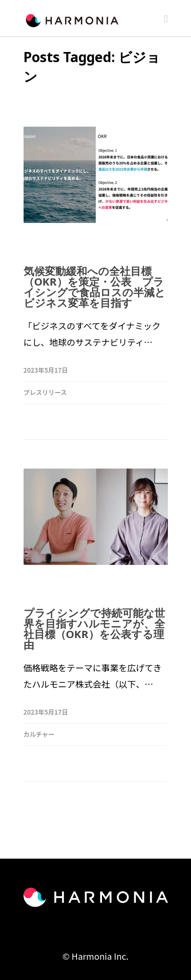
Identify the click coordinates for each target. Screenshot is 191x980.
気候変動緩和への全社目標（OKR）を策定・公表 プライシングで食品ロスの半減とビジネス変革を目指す (95, 287)
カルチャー (39, 734)
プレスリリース (45, 392)
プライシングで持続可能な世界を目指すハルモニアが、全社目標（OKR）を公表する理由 (94, 628)
